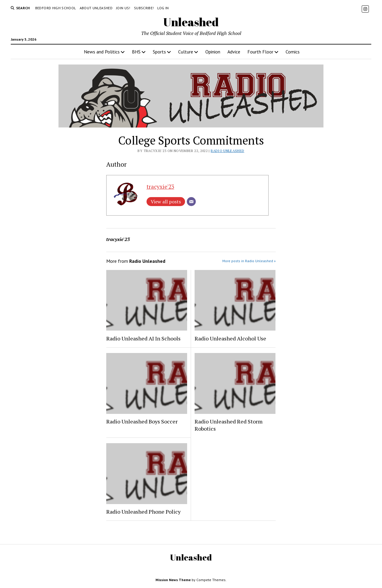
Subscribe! (144, 8)
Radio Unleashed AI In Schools (143, 338)
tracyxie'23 (160, 186)
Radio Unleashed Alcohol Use (230, 338)
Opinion (213, 52)
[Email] (191, 202)
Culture (186, 52)
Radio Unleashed (227, 151)
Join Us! (123, 8)
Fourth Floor (260, 52)
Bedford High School (56, 8)
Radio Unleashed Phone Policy (143, 512)
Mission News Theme (173, 580)
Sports (159, 52)
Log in (163, 8)
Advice (234, 52)
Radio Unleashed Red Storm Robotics (229, 425)
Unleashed (191, 22)
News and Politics (102, 52)
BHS (136, 52)
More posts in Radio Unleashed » (249, 261)
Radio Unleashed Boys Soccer (142, 421)
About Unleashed (96, 8)
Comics (293, 52)
